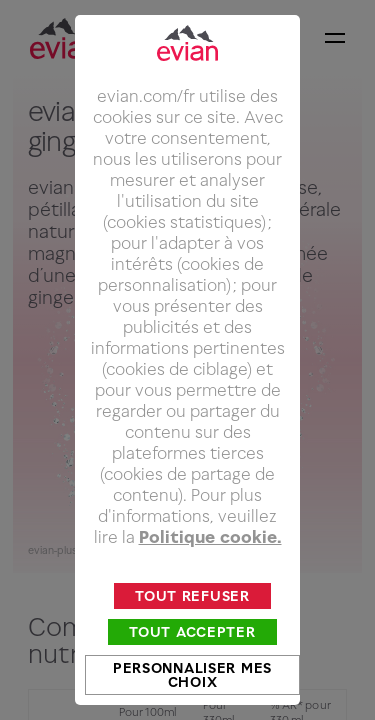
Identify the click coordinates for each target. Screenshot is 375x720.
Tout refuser (192, 603)
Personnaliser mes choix (192, 682)
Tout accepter (192, 639)
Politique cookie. (210, 545)
